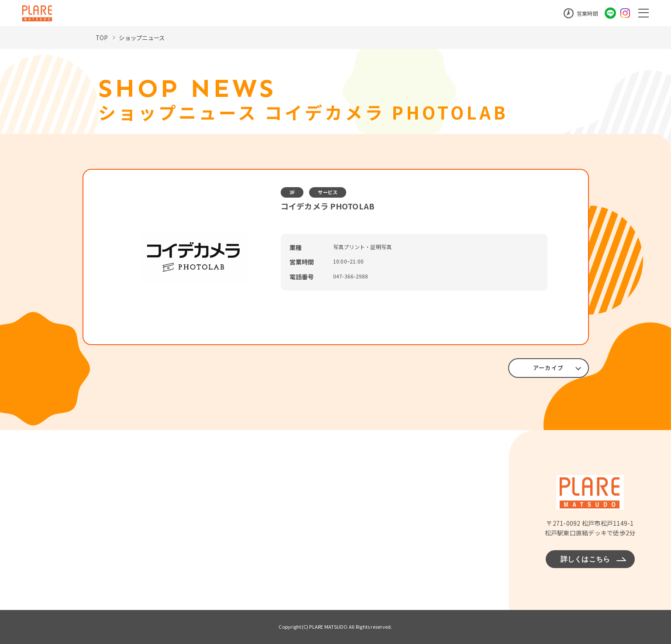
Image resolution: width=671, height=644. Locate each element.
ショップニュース (144, 38)
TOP (102, 38)
